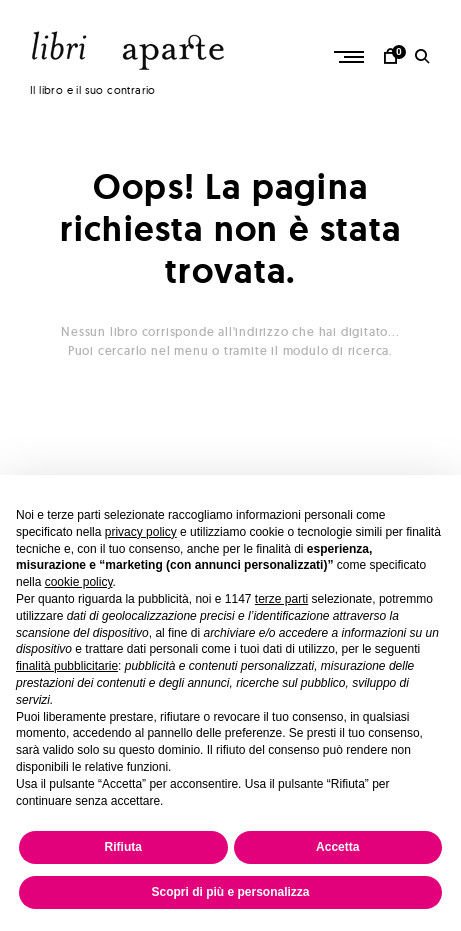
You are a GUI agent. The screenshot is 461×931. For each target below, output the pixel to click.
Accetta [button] (337, 847)
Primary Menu (354, 57)
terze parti (281, 599)
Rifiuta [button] (123, 847)
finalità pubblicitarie (67, 666)
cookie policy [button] (79, 582)
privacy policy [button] (141, 532)
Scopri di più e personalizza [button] (230, 892)
